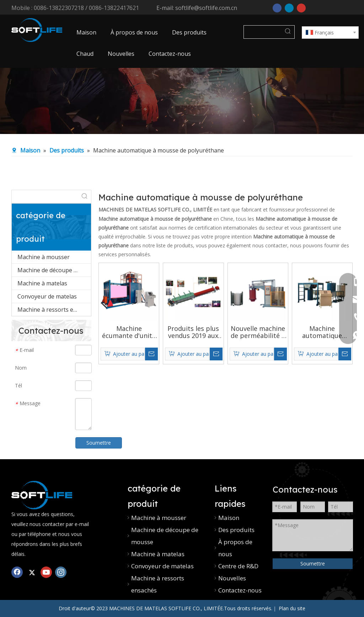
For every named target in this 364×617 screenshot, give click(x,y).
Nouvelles (232, 578)
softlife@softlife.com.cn (206, 8)
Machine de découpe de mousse (54, 270)
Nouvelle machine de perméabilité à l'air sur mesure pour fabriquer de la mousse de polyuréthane (258, 332)
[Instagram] (61, 572)
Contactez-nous (240, 590)
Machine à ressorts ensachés (54, 310)
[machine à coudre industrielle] (182, 101)
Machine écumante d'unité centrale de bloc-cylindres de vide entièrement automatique (129, 332)
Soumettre (313, 564)
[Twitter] (32, 572)
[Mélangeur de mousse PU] (42, 495)
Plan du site (292, 608)
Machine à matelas (42, 283)
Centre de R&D (238, 566)
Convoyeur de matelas (47, 296)
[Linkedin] (289, 7)
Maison (229, 518)
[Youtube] (301, 7)
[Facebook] (277, 7)
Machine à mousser (44, 257)
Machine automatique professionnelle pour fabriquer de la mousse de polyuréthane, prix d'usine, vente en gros (322, 332)
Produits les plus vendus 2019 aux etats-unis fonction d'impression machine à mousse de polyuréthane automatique (193, 332)
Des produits (236, 530)
